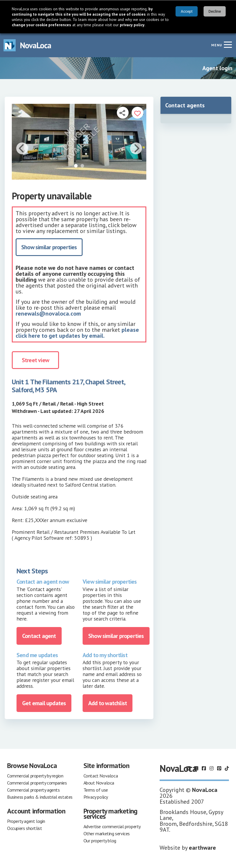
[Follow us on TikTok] (227, 768)
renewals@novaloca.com (48, 314)
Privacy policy (96, 797)
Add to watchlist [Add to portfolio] (108, 703)
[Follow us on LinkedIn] (189, 768)
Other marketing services (107, 833)
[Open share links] (123, 113)
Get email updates (44, 703)
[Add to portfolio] (137, 113)
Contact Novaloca (101, 776)
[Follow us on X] (196, 768)
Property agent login (26, 821)
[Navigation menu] (228, 45)
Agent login (217, 68)
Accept (187, 11)
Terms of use (96, 790)
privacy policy (132, 25)
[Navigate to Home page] (27, 45)
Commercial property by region (35, 776)
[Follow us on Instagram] (212, 768)
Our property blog (100, 841)
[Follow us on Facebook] (204, 768)
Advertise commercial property (112, 826)
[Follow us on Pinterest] (219, 768)
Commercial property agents (33, 790)
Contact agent (39, 636)
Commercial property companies (37, 783)
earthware (202, 848)
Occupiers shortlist (24, 828)
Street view (35, 360)
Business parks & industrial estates (40, 797)
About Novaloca (99, 783)
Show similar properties (49, 247)
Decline (215, 11)
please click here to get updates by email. (77, 333)
